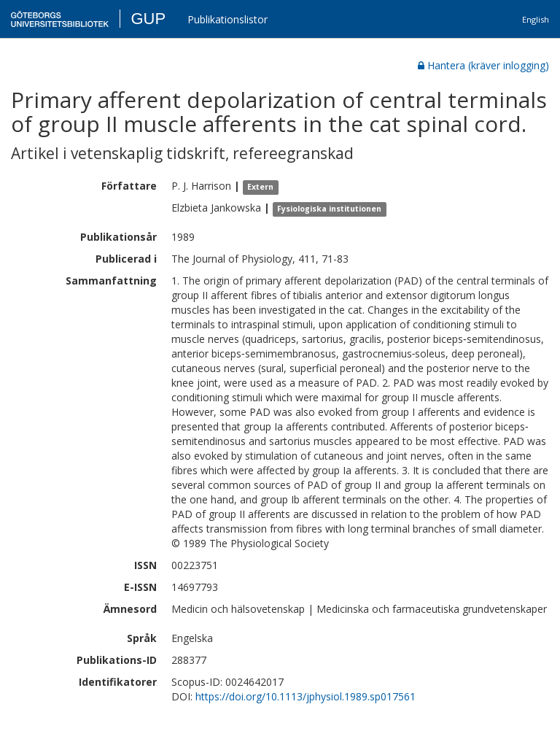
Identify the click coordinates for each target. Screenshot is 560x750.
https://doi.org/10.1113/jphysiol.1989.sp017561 (306, 696)
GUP (148, 19)
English (536, 19)
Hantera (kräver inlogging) (483, 65)
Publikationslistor (227, 19)
